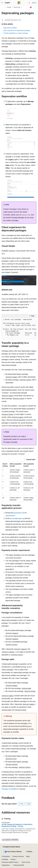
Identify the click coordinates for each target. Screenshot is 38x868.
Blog (28, 856)
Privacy (13, 859)
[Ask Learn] (31, 7)
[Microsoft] (19, 3)
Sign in (34, 3)
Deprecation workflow (10, 28)
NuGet (9, 7)
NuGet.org (17, 7)
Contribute (5, 859)
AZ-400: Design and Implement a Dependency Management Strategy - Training (17, 825)
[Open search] (29, 3)
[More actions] (35, 7)
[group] (19, 328)
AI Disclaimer (6, 856)
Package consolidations (10, 789)
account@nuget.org (17, 518)
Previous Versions (18, 856)
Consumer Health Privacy (10, 862)
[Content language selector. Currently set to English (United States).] (11, 847)
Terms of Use (26, 862)
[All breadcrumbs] (3, 7)
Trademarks (5, 865)
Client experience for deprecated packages (17, 30)
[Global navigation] (2, 3)
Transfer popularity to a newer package (16, 33)
